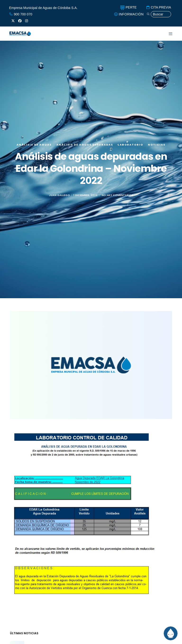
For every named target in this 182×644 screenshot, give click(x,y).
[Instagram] (27, 21)
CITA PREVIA (158, 7)
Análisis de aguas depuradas (85, 145)
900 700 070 (21, 14)
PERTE (128, 7)
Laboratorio (130, 145)
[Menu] (168, 34)
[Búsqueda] (159, 14)
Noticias (157, 145)
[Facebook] (20, 21)
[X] (13, 21)
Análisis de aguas (34, 145)
